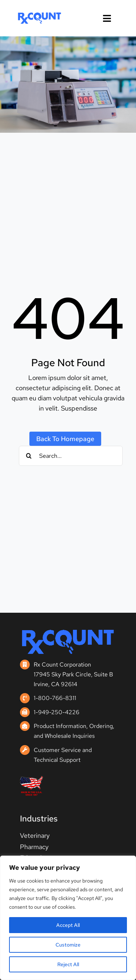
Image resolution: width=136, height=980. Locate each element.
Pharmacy (34, 847)
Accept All (68, 925)
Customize (68, 945)
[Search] (29, 456)
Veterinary (35, 835)
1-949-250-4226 (57, 712)
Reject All (68, 964)
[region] (68, 918)
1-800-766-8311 (55, 698)
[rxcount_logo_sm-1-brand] (40, 15)
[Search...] (71, 456)
